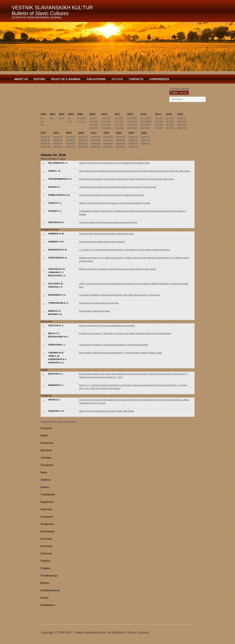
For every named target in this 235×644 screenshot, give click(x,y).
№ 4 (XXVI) (132, 128)
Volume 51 (70, 137)
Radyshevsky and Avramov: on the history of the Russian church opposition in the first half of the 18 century (127, 179)
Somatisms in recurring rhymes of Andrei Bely (99, 303)
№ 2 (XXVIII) (146, 121)
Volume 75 (146, 137)
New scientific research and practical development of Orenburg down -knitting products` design (120, 353)
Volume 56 (83, 140)
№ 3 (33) (159, 125)
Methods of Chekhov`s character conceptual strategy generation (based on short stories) (117, 269)
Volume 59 (95, 137)
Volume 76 (146, 140)
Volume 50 (58, 147)
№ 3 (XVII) (106, 125)
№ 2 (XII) (93, 121)
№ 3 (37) (170, 125)
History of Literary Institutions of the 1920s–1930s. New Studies (107, 411)
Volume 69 (121, 143)
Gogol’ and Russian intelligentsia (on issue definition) (102, 242)
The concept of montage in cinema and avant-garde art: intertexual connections (113, 345)
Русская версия (180, 89)
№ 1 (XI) (93, 118)
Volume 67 (121, 137)
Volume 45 (45, 143)
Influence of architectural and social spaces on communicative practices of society (115, 203)
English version (179, 93)
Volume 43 (45, 137)
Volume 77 (146, 143)
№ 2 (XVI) (106, 121)
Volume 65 (108, 143)
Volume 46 (45, 147)
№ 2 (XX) (119, 121)
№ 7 (70, 118)
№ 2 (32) (159, 121)
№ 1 (42, 118)
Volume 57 (83, 143)
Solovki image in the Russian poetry (95, 311)
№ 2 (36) (170, 121)
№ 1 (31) (159, 118)
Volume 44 (45, 140)
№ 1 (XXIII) (132, 118)
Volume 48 (58, 140)
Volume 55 (83, 137)
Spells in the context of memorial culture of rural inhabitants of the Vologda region (114, 163)
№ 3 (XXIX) (146, 125)
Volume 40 (182, 121)
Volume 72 (133, 140)
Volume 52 (70, 140)
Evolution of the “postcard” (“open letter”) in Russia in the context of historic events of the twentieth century (125, 333)
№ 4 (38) (170, 128)
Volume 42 (182, 128)
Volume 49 (58, 143)
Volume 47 (58, 137)
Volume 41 (182, 125)
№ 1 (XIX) (119, 118)
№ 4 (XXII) (119, 128)
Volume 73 (133, 143)
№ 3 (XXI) (119, 125)
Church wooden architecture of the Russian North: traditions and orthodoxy (112, 195)
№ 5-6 (62, 118)
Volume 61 (95, 143)
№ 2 (42, 121)
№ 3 (42, 125)
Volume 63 (108, 137)
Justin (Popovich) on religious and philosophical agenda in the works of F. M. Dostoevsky (118, 187)
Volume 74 (133, 147)
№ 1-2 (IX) (82, 118)
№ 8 (70, 121)
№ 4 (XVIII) (106, 128)
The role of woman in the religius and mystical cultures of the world (108, 222)
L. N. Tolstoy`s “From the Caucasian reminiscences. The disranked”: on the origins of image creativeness (124, 250)
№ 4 (52, 118)
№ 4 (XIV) (94, 128)
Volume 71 (133, 137)
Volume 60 (95, 140)
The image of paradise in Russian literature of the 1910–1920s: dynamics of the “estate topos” (120, 295)
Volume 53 (70, 143)
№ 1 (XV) (106, 118)
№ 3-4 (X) (81, 121)
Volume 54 (70, 147)
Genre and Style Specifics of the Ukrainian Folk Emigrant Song (106, 234)
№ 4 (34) (159, 128)
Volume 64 (108, 140)
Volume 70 (121, 147)
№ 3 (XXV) (132, 125)
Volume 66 (108, 147)
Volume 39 (182, 118)
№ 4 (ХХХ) (145, 128)
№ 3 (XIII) (94, 125)
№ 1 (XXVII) (146, 118)
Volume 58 (83, 147)
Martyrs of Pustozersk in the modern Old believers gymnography (107, 326)
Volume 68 (121, 140)
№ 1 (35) (170, 118)
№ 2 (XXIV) (132, 121)
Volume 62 (95, 147)
